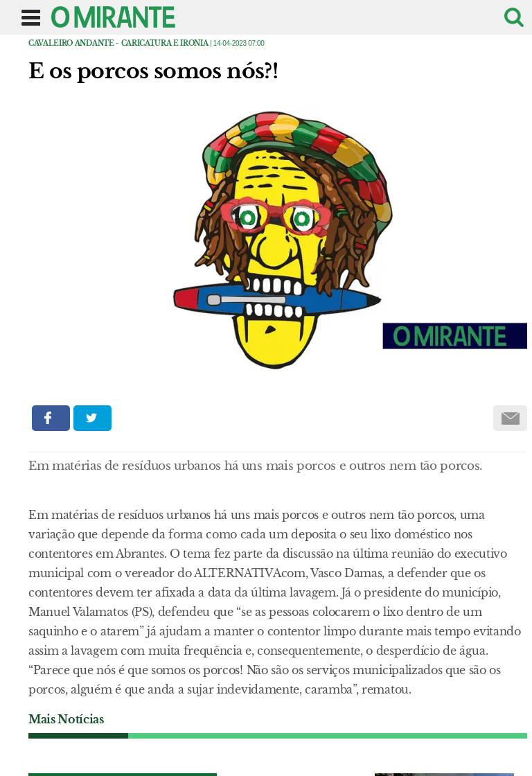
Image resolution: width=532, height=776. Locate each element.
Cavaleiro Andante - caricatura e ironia (118, 43)
